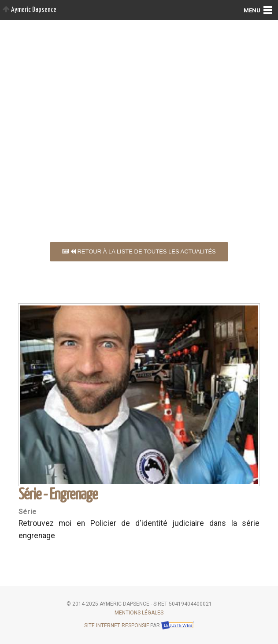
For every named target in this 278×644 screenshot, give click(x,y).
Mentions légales (139, 613)
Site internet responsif (117, 625)
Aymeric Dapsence (30, 10)
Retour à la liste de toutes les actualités (139, 251)
